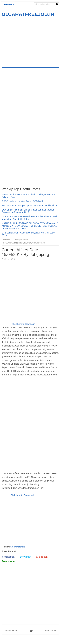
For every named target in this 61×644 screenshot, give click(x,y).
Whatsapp (8, 561)
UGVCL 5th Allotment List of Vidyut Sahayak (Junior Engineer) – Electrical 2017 (28, 211)
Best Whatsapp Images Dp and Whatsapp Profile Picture (30, 206)
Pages (9, 5)
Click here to (17, 495)
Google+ (42, 557)
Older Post (51, 631)
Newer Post (11, 631)
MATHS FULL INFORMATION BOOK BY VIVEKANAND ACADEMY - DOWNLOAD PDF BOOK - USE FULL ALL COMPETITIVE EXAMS (30, 226)
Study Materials (18, 547)
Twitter (25, 557)
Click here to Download (23, 324)
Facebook (8, 557)
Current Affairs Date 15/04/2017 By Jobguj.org (24, 243)
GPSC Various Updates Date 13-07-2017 (22, 201)
